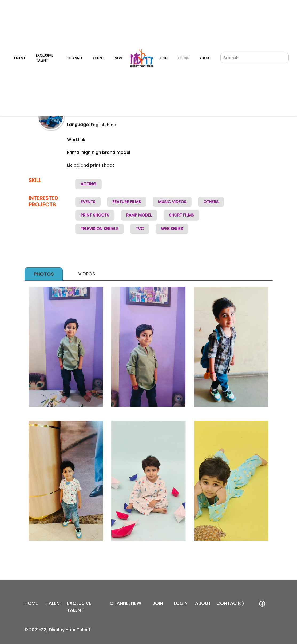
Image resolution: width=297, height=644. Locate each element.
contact (228, 603)
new (136, 603)
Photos (44, 274)
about (203, 603)
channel (120, 603)
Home (31, 603)
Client (99, 58)
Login (183, 58)
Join (163, 58)
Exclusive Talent (44, 58)
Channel (75, 58)
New (118, 58)
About (205, 58)
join (158, 603)
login (181, 603)
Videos (87, 274)
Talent (19, 58)
